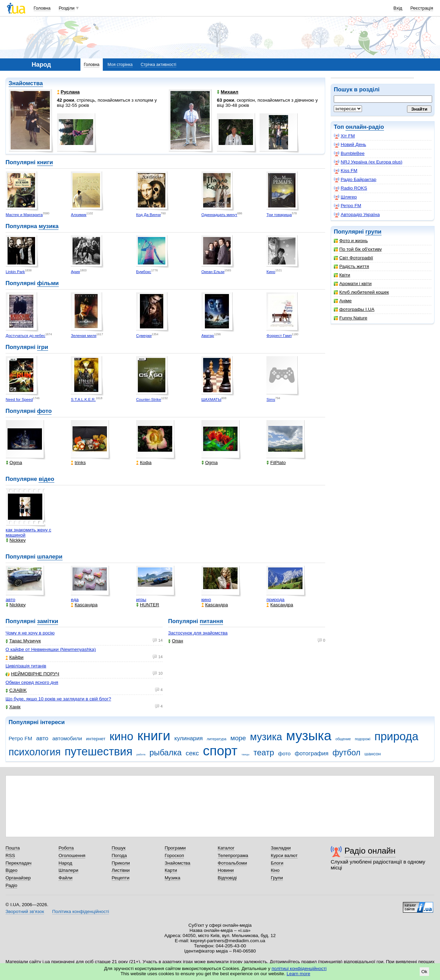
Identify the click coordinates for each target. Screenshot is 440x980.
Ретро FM (348, 206)
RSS (10, 855)
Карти (171, 870)
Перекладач (18, 863)
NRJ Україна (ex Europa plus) (368, 162)
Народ (65, 863)
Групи (277, 878)
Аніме (343, 301)
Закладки (281, 848)
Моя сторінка (120, 65)
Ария (75, 272)
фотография (311, 753)
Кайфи (14, 657)
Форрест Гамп (279, 336)
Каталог (226, 848)
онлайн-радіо (365, 127)
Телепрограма (233, 855)
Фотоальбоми (232, 863)
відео (46, 479)
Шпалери (68, 870)
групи (373, 232)
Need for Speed (19, 399)
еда (75, 600)
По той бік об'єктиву (358, 249)
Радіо (11, 885)
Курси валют (284, 855)
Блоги (277, 863)
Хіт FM (344, 136)
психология (35, 752)
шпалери (50, 557)
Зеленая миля (84, 336)
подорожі (362, 739)
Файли (65, 878)
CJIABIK (16, 690)
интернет (96, 739)
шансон (372, 754)
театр (264, 753)
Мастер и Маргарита (24, 215)
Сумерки (144, 336)
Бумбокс (144, 272)
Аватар (208, 336)
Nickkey (16, 540)
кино (206, 600)
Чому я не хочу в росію (30, 633)
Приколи (121, 863)
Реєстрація (422, 8)
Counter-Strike (149, 399)
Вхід (398, 8)
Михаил (228, 92)
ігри (43, 347)
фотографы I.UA (354, 309)
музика (48, 226)
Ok (424, 972)
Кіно (275, 870)
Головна (42, 8)
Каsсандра (84, 605)
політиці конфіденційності (299, 968)
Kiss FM (346, 171)
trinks (78, 463)
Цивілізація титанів (26, 666)
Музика (172, 878)
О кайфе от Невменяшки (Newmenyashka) (51, 649)
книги (45, 162)
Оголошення (72, 855)
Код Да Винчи (148, 215)
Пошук (119, 848)
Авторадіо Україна (357, 215)
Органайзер (18, 878)
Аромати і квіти (353, 284)
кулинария (188, 738)
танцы (246, 754)
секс (192, 753)
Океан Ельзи (213, 272)
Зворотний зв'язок (25, 911)
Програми (175, 848)
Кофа (144, 463)
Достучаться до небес (26, 336)
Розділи (67, 8)
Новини (226, 870)
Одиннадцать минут (219, 215)
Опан (176, 641)
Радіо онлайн (370, 851)
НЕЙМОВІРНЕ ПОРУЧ (32, 674)
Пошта (13, 848)
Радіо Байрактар (355, 180)
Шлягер (345, 197)
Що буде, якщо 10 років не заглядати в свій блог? (58, 699)
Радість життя (351, 266)
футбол (346, 753)
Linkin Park (15, 272)
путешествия (98, 751)
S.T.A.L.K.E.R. (83, 399)
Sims (271, 399)
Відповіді (227, 878)
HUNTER (148, 605)
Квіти (342, 275)
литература (216, 739)
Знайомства (26, 83)
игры (141, 600)
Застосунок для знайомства (198, 633)
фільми (48, 283)
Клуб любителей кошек (361, 292)
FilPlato (276, 463)
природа (275, 600)
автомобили (67, 738)
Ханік (13, 707)
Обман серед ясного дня (32, 682)
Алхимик (79, 215)
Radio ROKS (350, 188)
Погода (119, 855)
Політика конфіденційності (81, 911)
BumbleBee (349, 154)
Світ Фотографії (353, 258)
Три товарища (279, 215)
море (238, 738)
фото (45, 411)
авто (11, 600)
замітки (48, 621)
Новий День (350, 145)
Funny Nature (350, 318)
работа (141, 754)
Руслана (68, 92)
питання (211, 621)
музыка (309, 736)
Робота (66, 848)
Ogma (14, 463)
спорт (220, 751)
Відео (12, 870)
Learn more (299, 974)
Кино (271, 272)
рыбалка (166, 753)
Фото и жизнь (351, 241)
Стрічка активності (158, 65)
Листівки (121, 870)
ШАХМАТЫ (211, 399)
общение (343, 739)
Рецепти (121, 878)
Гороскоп (174, 855)
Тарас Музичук (23, 641)
